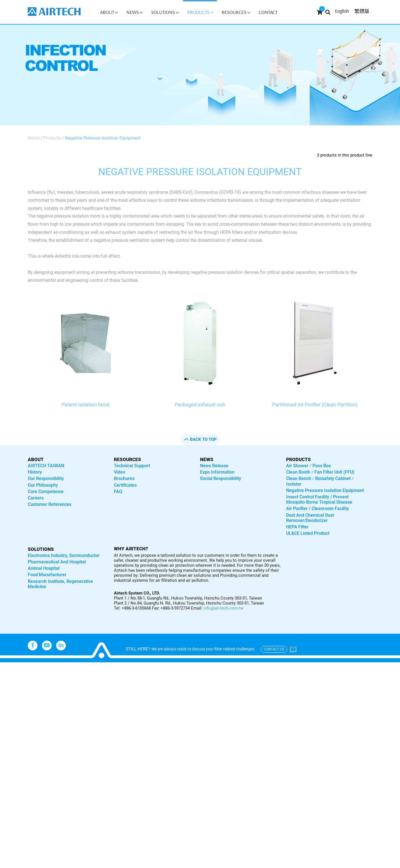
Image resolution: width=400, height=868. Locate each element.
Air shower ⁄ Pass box (308, 466)
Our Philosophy (43, 485)
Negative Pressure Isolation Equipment (103, 138)
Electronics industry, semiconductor (64, 555)
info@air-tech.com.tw (223, 608)
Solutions (165, 12)
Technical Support (132, 466)
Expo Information (217, 472)
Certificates (125, 485)
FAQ (118, 492)
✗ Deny (8, 690)
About (109, 12)
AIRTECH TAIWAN (46, 466)
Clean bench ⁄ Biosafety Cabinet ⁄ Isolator (320, 481)
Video (120, 472)
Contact (268, 12)
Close (6, 666)
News (134, 12)
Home (34, 138)
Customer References (50, 504)
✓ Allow (9, 682)
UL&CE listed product (308, 533)
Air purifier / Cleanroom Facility (317, 508)
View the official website (56, 738)
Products (200, 12)
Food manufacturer (47, 575)
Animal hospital (44, 568)
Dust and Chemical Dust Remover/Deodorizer (310, 518)
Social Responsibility (221, 478)
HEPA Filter (297, 527)
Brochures (124, 478)
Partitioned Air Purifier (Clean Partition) (315, 405)
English (342, 11)
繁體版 (362, 11)
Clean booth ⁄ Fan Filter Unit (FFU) (320, 472)
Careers (36, 498)
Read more (14, 738)
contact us (274, 649)
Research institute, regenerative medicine (60, 584)
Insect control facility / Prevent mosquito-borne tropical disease (319, 499)
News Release (214, 466)
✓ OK (178, 864)
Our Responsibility (46, 478)
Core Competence (46, 492)
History (35, 472)
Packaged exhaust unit (200, 405)
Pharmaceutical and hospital (57, 562)
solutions (41, 549)
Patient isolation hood (85, 405)
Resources (236, 12)
